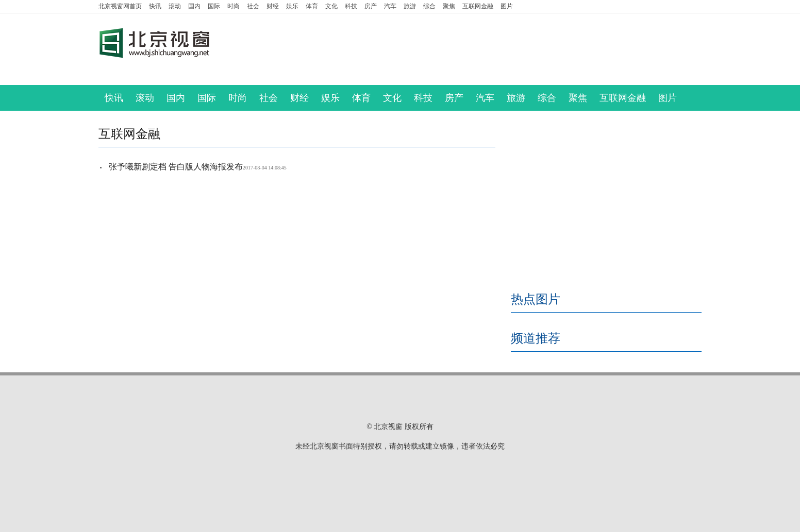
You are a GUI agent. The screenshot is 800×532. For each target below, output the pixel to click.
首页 (120, 6)
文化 (331, 6)
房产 (371, 6)
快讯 (155, 6)
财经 (273, 6)
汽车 (390, 6)
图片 (507, 6)
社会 (253, 6)
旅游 (410, 6)
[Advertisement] (485, 49)
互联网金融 (478, 6)
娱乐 (292, 6)
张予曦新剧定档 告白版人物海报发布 (176, 167)
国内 (194, 6)
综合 (429, 6)
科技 (351, 6)
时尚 (234, 6)
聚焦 (449, 6)
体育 (312, 6)
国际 (214, 6)
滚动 (175, 6)
